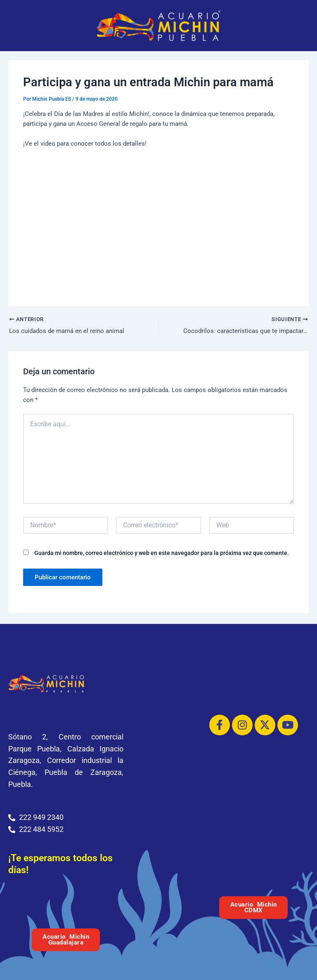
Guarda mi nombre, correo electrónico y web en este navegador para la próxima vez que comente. (162, 554)
